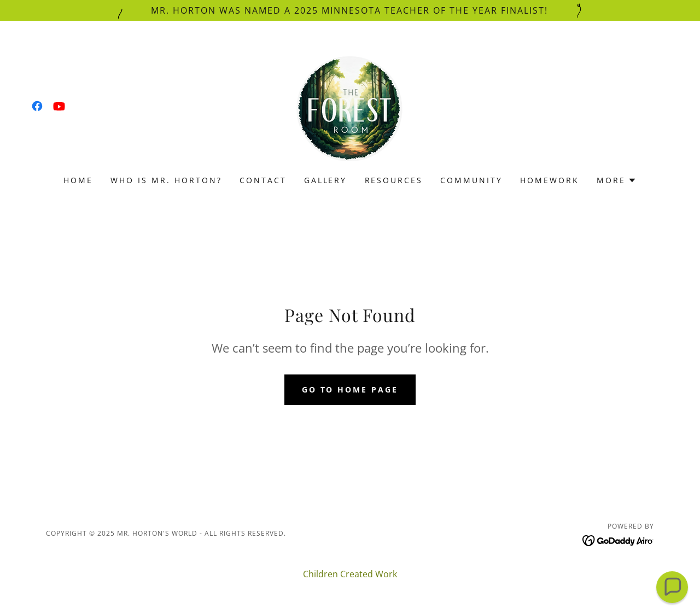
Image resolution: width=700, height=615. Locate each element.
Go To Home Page (350, 389)
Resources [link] (394, 180)
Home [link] (78, 180)
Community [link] (471, 180)
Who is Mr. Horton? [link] (166, 180)
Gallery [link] (326, 180)
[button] (617, 180)
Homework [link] (550, 180)
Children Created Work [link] (350, 574)
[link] (37, 106)
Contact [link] (263, 180)
